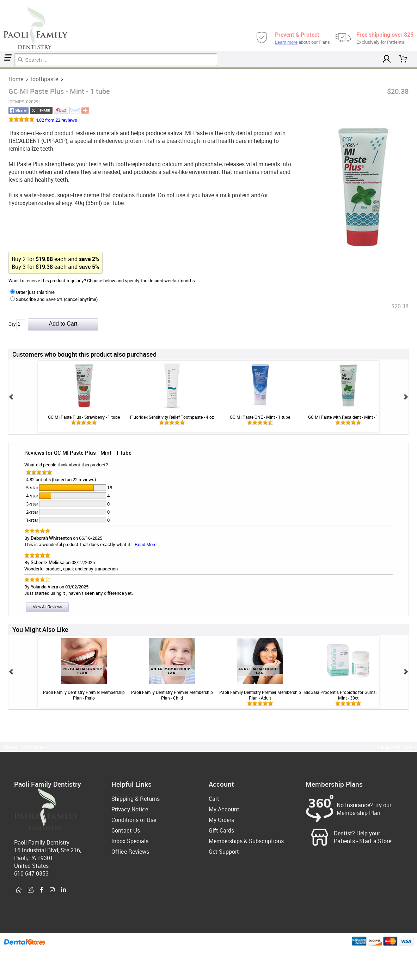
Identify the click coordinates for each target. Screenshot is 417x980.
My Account (224, 809)
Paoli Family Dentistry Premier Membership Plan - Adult (260, 695)
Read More (146, 544)
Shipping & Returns (136, 799)
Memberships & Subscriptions (246, 841)
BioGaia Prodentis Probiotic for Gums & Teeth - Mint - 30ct (348, 695)
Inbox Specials (130, 841)
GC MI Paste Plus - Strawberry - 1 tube (84, 417)
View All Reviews (47, 607)
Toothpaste (3, 68)
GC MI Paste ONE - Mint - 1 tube (260, 417)
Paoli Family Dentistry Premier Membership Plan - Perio (84, 695)
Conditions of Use (134, 820)
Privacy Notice (130, 809)
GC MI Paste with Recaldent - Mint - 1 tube (348, 417)
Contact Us (126, 830)
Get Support (224, 852)
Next (406, 397)
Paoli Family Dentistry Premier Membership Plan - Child (172, 695)
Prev (11, 397)
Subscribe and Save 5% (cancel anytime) (54, 299)
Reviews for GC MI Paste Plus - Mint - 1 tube (78, 453)
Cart (214, 799)
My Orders (221, 820)
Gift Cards (221, 830)
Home (1, 68)
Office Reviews (130, 852)
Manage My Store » (397, 747)
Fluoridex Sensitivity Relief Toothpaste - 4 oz (172, 417)
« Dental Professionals (24, 747)
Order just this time (32, 292)
